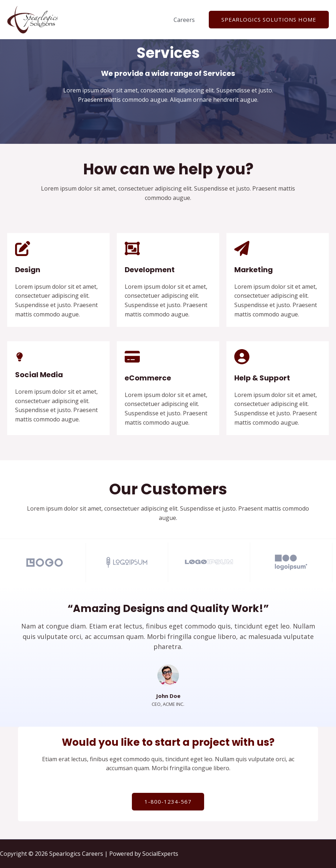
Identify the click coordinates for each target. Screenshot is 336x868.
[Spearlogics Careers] (33, 19)
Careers (185, 20)
